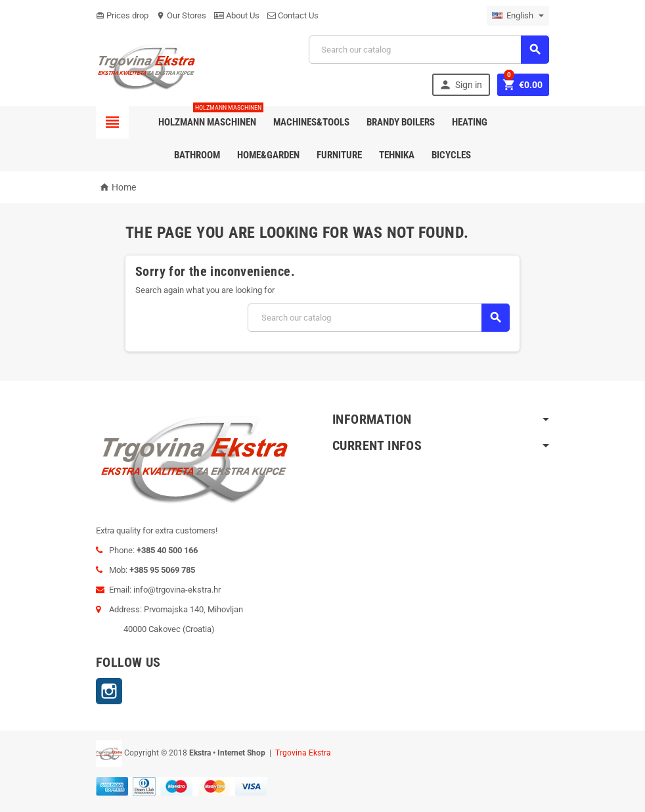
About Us (237, 15)
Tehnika (397, 155)
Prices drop (122, 15)
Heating (470, 122)
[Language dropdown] (518, 16)
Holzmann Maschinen (210, 117)
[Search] (429, 50)
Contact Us (293, 15)
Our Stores (181, 15)
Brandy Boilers (401, 122)
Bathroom (197, 155)
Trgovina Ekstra (303, 753)
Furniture (339, 155)
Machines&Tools (311, 122)
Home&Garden (268, 155)
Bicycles (451, 155)
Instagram (109, 691)
